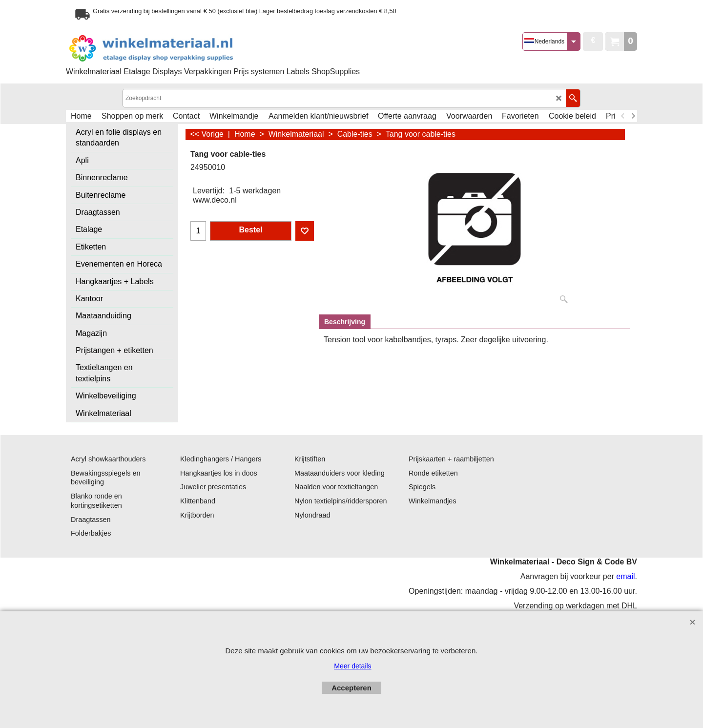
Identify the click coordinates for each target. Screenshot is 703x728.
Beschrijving (345, 322)
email (625, 576)
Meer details (352, 666)
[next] (633, 116)
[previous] (623, 116)
